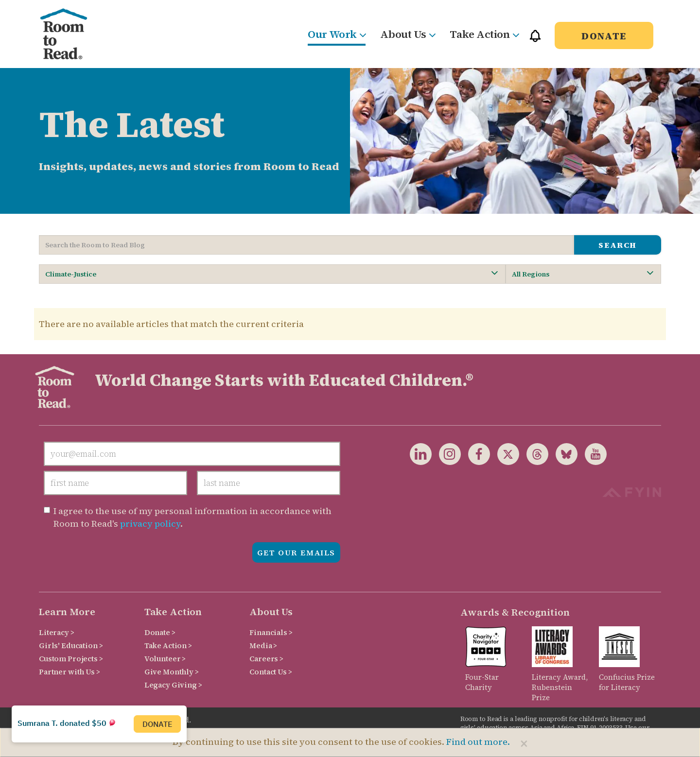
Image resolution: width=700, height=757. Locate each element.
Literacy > (57, 632)
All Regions (583, 274)
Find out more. (478, 742)
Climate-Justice (271, 274)
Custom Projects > (71, 659)
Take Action (484, 34)
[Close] (524, 743)
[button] (535, 40)
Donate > (160, 632)
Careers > (266, 659)
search (618, 245)
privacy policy (150, 524)
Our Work (337, 34)
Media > (263, 645)
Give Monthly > (172, 672)
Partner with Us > (70, 672)
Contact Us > (271, 672)
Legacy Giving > (173, 685)
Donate (604, 36)
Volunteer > (165, 659)
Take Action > (168, 645)
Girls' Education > (71, 645)
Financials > (271, 632)
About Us (408, 34)
